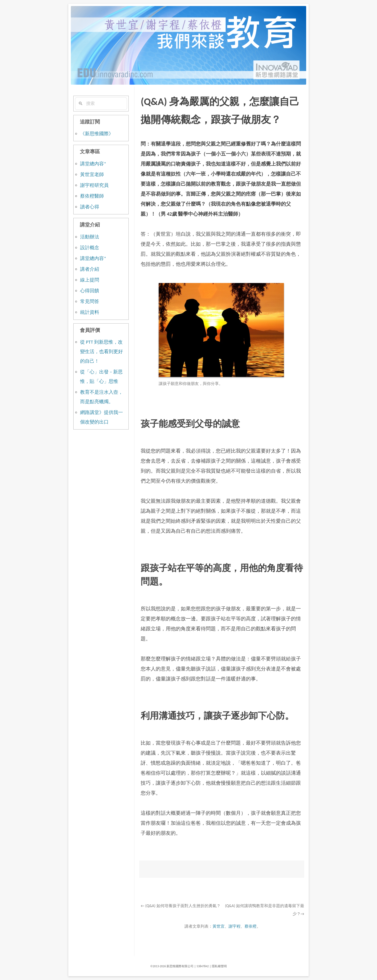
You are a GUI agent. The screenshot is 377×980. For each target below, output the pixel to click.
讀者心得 (90, 207)
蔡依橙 (251, 926)
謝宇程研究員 (94, 185)
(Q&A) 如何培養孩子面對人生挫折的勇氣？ (180, 906)
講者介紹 (90, 269)
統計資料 (90, 312)
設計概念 (90, 248)
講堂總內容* (93, 164)
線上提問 (90, 280)
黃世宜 (219, 926)
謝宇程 (235, 926)
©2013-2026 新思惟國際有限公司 (172, 966)
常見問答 (90, 301)
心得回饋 (90, 291)
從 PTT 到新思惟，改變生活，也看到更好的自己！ (102, 352)
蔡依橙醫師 (92, 196)
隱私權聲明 (219, 966)
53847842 (203, 966)
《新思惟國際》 (97, 134)
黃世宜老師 (92, 174)
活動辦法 (90, 237)
